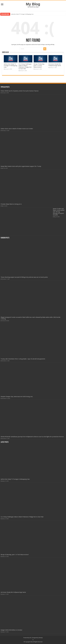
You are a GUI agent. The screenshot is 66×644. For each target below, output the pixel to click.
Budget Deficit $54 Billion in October (12, 630)
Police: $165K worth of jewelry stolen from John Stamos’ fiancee (20, 91)
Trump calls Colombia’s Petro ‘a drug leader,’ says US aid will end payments (23, 359)
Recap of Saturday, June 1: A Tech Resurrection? (39, 66)
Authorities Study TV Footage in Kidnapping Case (22, 14)
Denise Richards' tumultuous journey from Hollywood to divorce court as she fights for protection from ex (32, 437)
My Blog (33, 4)
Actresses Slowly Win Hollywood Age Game (55, 65)
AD (30, 638)
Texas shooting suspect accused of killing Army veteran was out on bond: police (24, 277)
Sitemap (41, 638)
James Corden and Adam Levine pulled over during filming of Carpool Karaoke (59, 212)
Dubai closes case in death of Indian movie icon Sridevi (17, 129)
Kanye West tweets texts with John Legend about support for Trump (21, 166)
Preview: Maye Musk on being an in (11, 204)
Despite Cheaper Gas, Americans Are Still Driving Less (17, 397)
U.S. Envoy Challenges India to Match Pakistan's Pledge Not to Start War (25, 66)
